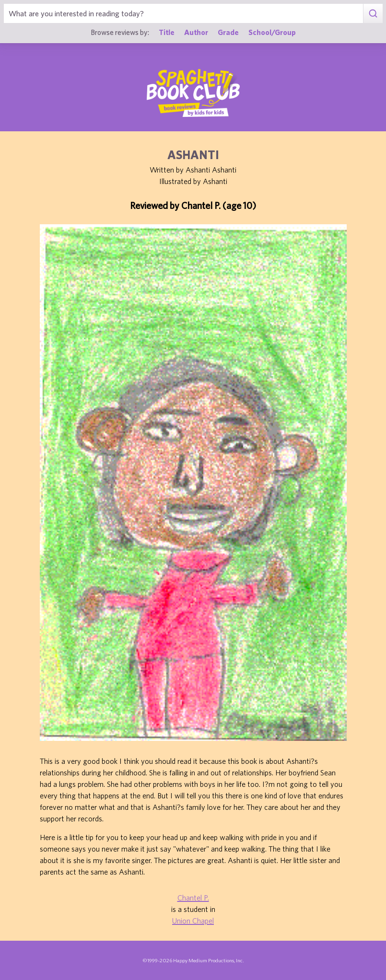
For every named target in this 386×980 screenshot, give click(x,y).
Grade (228, 32)
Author (196, 32)
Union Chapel (193, 921)
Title (167, 32)
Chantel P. (193, 898)
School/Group (272, 32)
